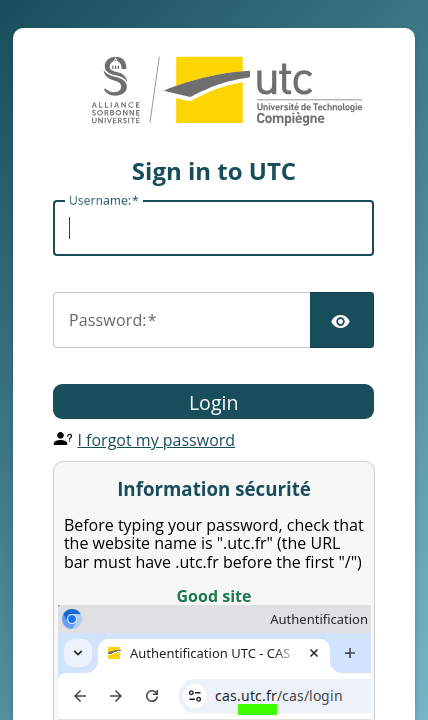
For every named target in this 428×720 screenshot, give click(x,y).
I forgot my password (156, 440)
